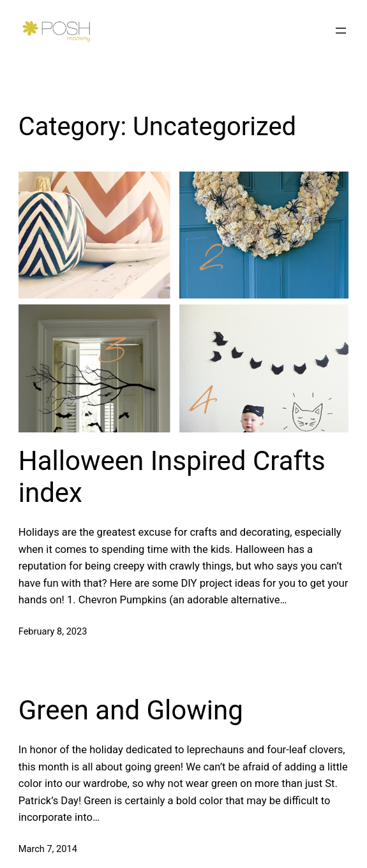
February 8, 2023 (53, 631)
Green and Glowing (131, 710)
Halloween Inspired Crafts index (172, 477)
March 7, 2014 (48, 849)
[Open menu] (341, 31)
